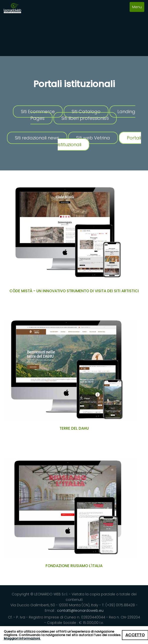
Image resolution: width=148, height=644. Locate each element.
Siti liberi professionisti (85, 118)
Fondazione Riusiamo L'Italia (74, 566)
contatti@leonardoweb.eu (80, 611)
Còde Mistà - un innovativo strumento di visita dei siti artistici (74, 291)
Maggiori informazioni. (22, 638)
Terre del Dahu (74, 428)
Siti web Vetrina (93, 138)
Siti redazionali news (37, 138)
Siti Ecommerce (38, 112)
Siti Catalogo (86, 112)
